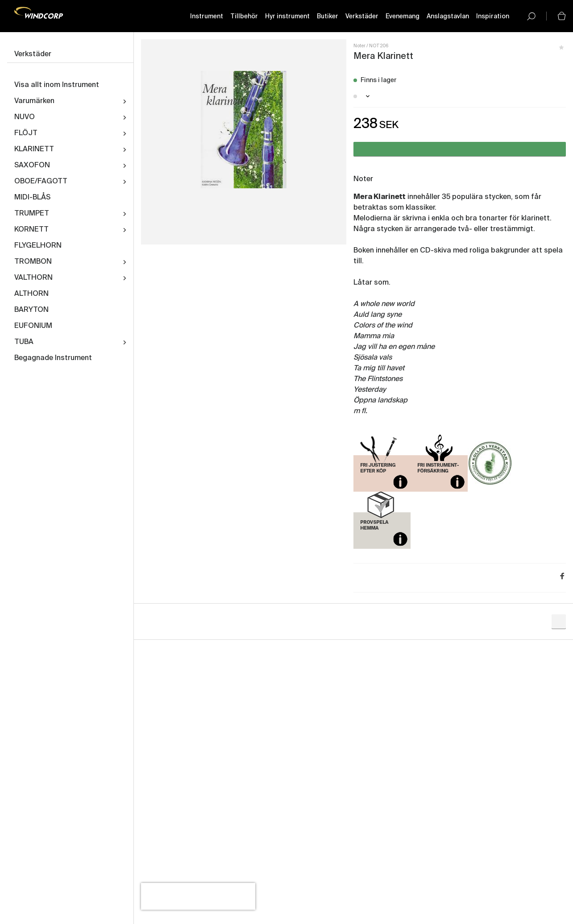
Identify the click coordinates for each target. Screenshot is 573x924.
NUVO (25, 117)
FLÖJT (26, 133)
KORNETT (31, 230)
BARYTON (31, 310)
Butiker (328, 17)
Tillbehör (244, 17)
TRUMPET (32, 214)
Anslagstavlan (448, 17)
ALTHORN (31, 294)
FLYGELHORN (38, 246)
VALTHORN (33, 278)
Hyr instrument (287, 17)
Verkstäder (362, 17)
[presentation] (198, 896)
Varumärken (34, 101)
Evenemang (403, 17)
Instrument (207, 17)
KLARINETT (34, 149)
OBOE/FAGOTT (41, 182)
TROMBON (33, 262)
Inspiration (493, 17)
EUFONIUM (33, 326)
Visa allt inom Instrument (57, 85)
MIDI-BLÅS (32, 198)
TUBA (24, 342)
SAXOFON (32, 166)
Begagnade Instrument (53, 358)
